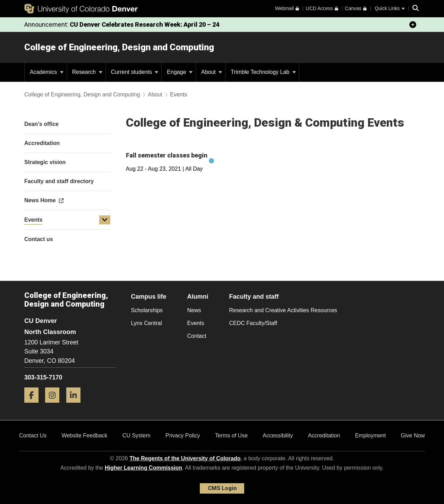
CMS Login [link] (222, 488)
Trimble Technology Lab (263, 72)
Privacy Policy (183, 435)
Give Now (413, 435)
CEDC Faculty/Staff (253, 323)
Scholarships (147, 310)
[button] (105, 220)
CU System (136, 435)
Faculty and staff (254, 297)
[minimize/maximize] (413, 25)
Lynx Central (147, 323)
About (212, 72)
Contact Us (33, 435)
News (194, 310)
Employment (370, 435)
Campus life (149, 297)
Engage (180, 72)
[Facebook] (34, 405)
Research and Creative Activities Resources (283, 310)
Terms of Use (231, 435)
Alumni (198, 297)
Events (33, 220)
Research (87, 72)
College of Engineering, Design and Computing (119, 47)
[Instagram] (55, 405)
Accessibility (278, 435)
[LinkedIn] (76, 405)
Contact (197, 336)
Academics (47, 72)
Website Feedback (84, 435)
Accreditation (324, 435)
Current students (135, 72)
